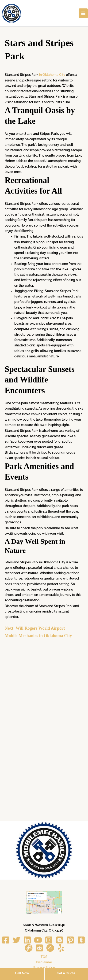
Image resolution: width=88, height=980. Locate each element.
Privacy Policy (44, 968)
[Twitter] (16, 940)
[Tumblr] (81, 940)
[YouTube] (38, 940)
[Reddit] (39, 948)
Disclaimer (44, 962)
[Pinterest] (70, 940)
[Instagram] (49, 940)
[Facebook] (6, 940)
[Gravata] (29, 948)
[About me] (50, 948)
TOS (44, 957)
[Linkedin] (27, 940)
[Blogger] (60, 940)
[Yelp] (61, 948)
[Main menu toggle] (83, 13)
